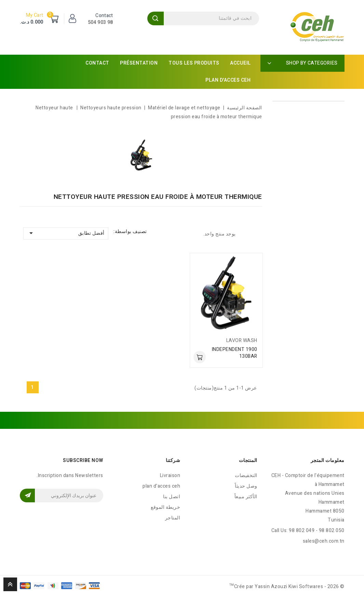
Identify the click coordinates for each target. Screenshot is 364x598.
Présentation (139, 63)
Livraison (170, 475)
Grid (256, 234)
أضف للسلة (200, 357)
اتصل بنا (172, 497)
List (244, 234)
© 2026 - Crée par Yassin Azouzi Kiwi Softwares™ (287, 587)
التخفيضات (246, 475)
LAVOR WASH (242, 341)
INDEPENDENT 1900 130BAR (235, 353)
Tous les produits (194, 63)
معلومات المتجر (328, 460)
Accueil (240, 63)
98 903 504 (100, 22)
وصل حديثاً (246, 486)
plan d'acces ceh (228, 80)
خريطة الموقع (165, 507)
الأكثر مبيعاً (246, 497)
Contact (97, 63)
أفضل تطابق (66, 233)
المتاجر (173, 518)
